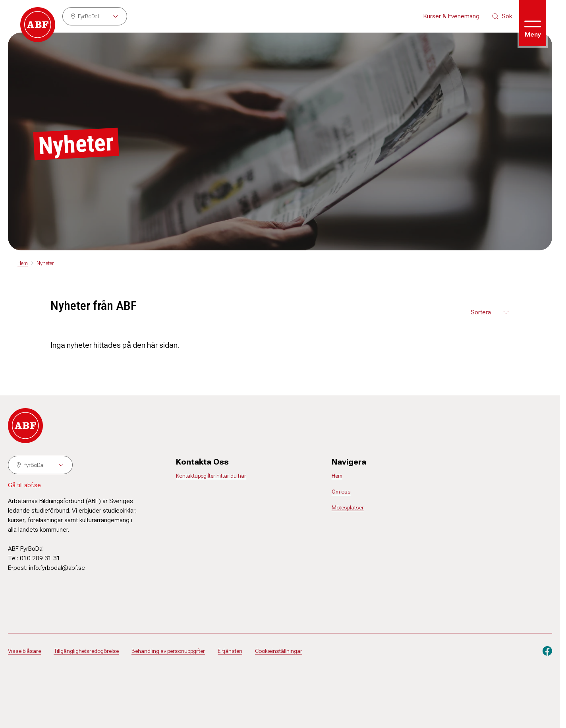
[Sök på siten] (502, 16)
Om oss (341, 492)
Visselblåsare (24, 651)
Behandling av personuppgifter (168, 651)
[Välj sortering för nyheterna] (490, 312)
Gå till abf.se (24, 485)
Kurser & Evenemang (451, 16)
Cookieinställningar (279, 651)
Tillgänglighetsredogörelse (86, 651)
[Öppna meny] (533, 23)
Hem (23, 263)
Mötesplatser (348, 507)
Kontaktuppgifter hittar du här (211, 476)
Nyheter (45, 263)
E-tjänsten (230, 651)
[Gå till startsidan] (38, 25)
